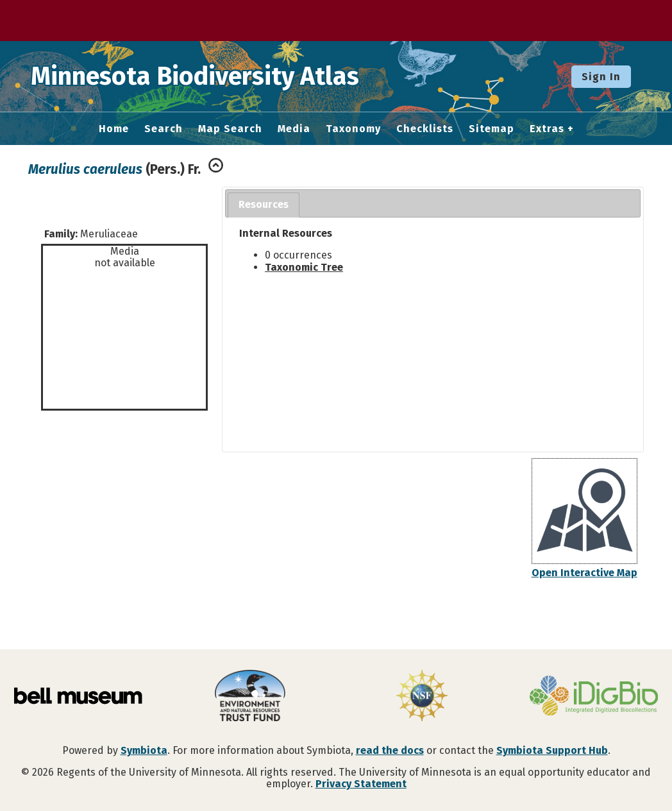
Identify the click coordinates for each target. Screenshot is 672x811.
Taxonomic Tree (304, 267)
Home (114, 129)
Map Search (230, 129)
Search (164, 129)
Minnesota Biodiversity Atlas (199, 76)
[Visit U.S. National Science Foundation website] (422, 697)
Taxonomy (353, 129)
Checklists (425, 129)
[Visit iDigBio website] (594, 697)
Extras (547, 129)
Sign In (601, 77)
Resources (264, 204)
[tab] (264, 205)
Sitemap (491, 129)
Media (294, 129)
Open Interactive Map (584, 573)
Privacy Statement (361, 784)
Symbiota (144, 750)
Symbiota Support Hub (552, 750)
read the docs (390, 750)
